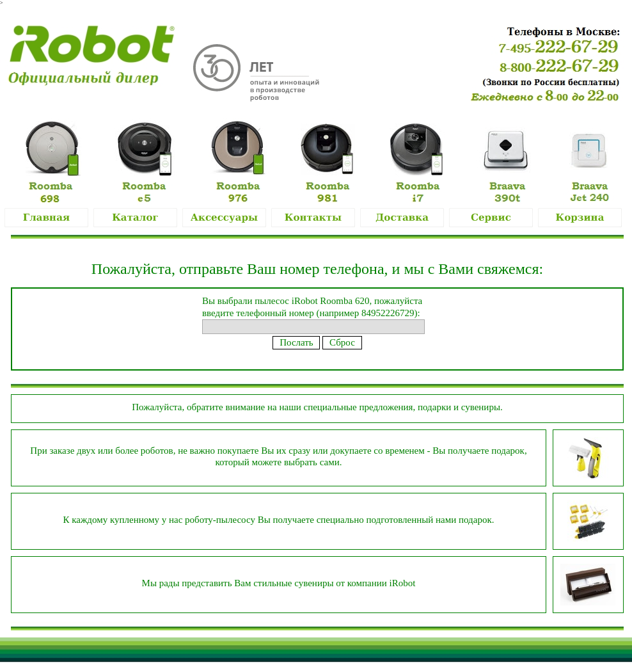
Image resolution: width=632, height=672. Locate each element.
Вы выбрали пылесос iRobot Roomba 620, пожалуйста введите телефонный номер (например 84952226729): (313, 314)
